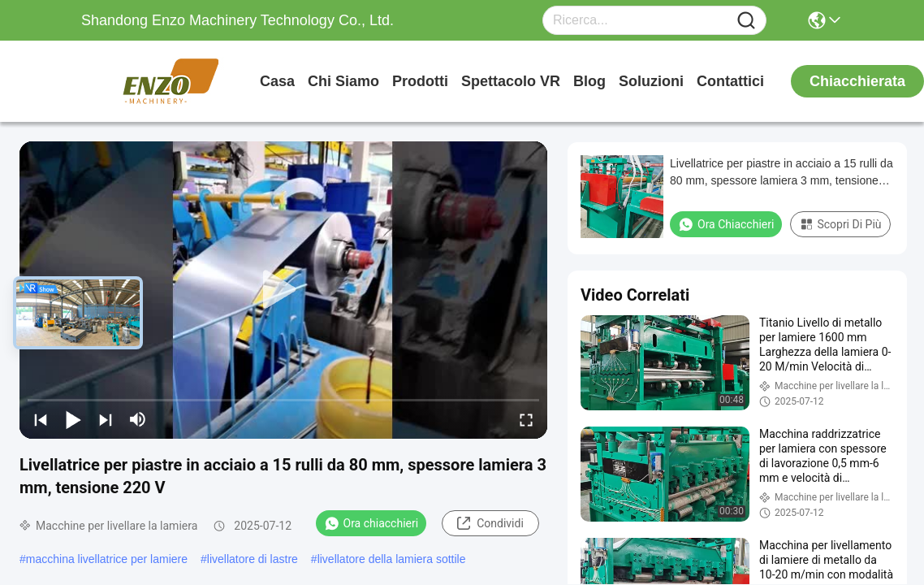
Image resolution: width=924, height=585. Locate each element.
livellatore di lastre (253, 559)
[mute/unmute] (138, 419)
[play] (283, 290)
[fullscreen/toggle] (526, 419)
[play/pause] (73, 419)
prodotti (420, 81)
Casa (277, 81)
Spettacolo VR (511, 81)
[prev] (41, 419)
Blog (589, 81)
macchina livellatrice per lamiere (107, 559)
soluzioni (651, 81)
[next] (106, 419)
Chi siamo (343, 81)
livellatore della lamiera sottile (392, 559)
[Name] (746, 21)
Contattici (730, 81)
